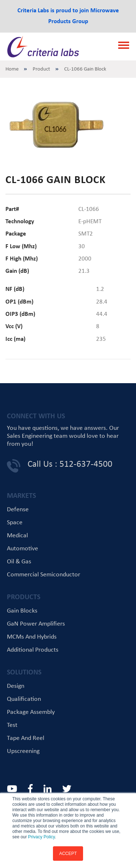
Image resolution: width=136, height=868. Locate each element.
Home (12, 69)
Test (12, 725)
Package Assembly (31, 712)
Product (41, 69)
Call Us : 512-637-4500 (70, 464)
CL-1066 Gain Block (85, 69)
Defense (18, 510)
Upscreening (23, 751)
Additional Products (33, 650)
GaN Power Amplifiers (36, 624)
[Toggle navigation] (121, 46)
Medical (17, 536)
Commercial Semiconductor (44, 575)
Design (16, 686)
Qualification (24, 699)
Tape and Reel (26, 738)
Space (15, 523)
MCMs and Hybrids (32, 637)
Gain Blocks (22, 611)
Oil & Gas (19, 562)
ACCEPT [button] (68, 854)
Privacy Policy (41, 837)
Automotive (22, 549)
